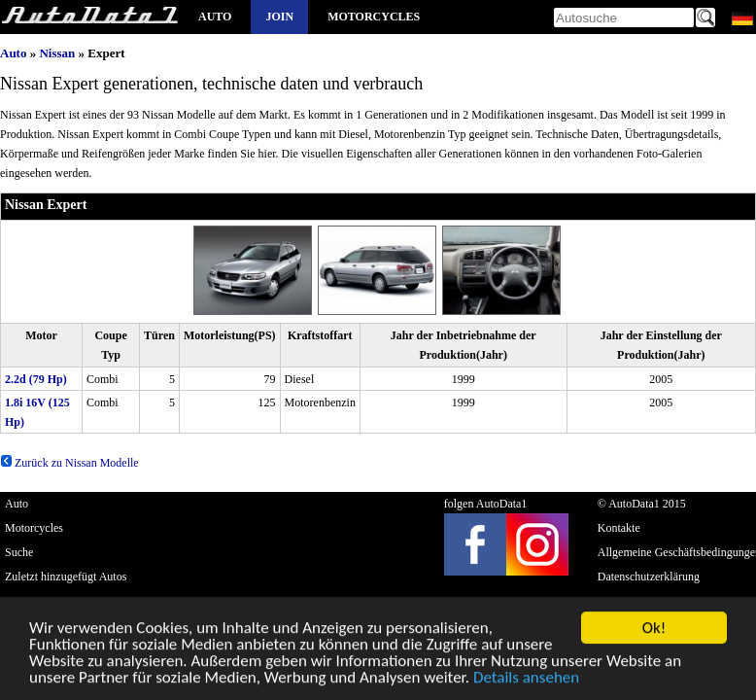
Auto (215, 17)
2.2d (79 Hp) (36, 379)
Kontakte (619, 528)
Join (279, 17)
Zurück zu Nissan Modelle (69, 463)
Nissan (57, 53)
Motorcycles (374, 17)
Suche (19, 552)
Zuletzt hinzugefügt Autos (66, 577)
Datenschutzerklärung (649, 577)
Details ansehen (526, 678)
